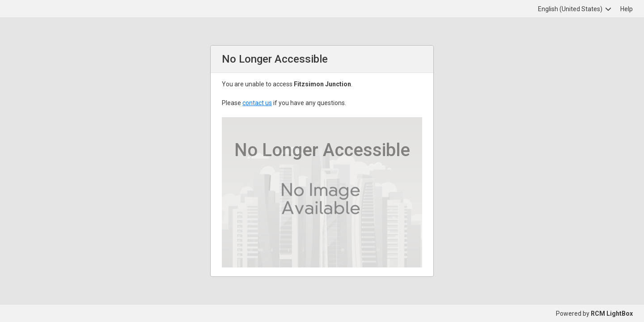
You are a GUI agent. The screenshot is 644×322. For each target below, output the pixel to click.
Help (627, 9)
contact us (257, 103)
